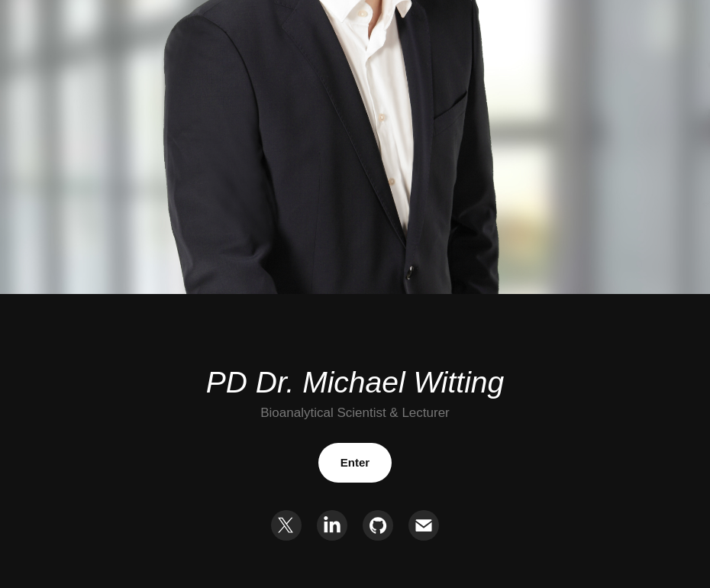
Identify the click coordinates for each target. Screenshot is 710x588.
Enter (355, 462)
